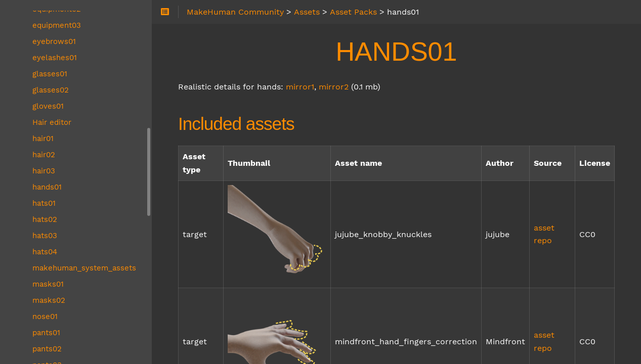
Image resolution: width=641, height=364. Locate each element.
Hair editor (52, 122)
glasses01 (50, 74)
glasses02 (51, 90)
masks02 (49, 300)
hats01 (44, 203)
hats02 (45, 219)
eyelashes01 (55, 58)
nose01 (45, 316)
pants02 (47, 349)
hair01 (43, 139)
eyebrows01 (54, 41)
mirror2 (334, 87)
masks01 (48, 284)
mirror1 (300, 87)
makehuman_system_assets (84, 268)
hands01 (47, 187)
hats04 (45, 252)
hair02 (44, 155)
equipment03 (57, 25)
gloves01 (48, 106)
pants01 (46, 333)
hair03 (44, 171)
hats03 (45, 236)
